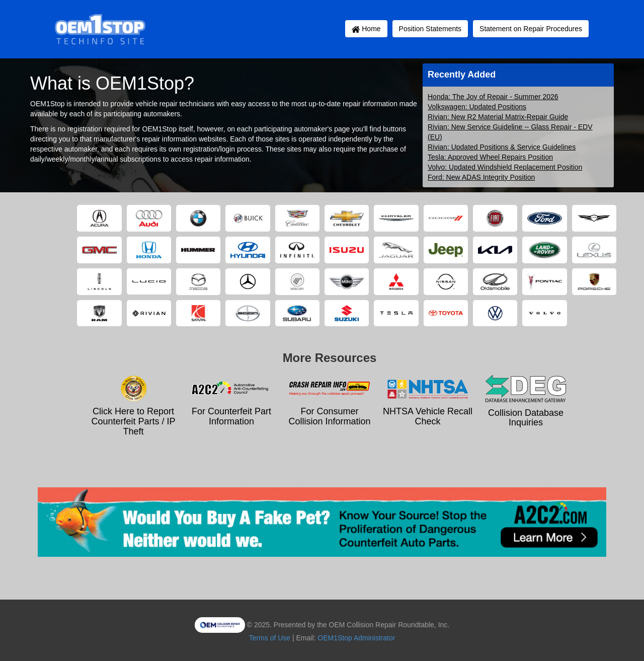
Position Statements (430, 29)
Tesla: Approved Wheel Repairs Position (490, 157)
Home (366, 29)
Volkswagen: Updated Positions (477, 107)
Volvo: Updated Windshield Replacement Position (505, 167)
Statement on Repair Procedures (531, 29)
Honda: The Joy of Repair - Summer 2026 (493, 97)
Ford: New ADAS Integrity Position (481, 177)
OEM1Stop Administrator (356, 638)
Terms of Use (270, 638)
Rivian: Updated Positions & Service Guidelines (502, 147)
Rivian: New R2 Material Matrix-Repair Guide (498, 117)
